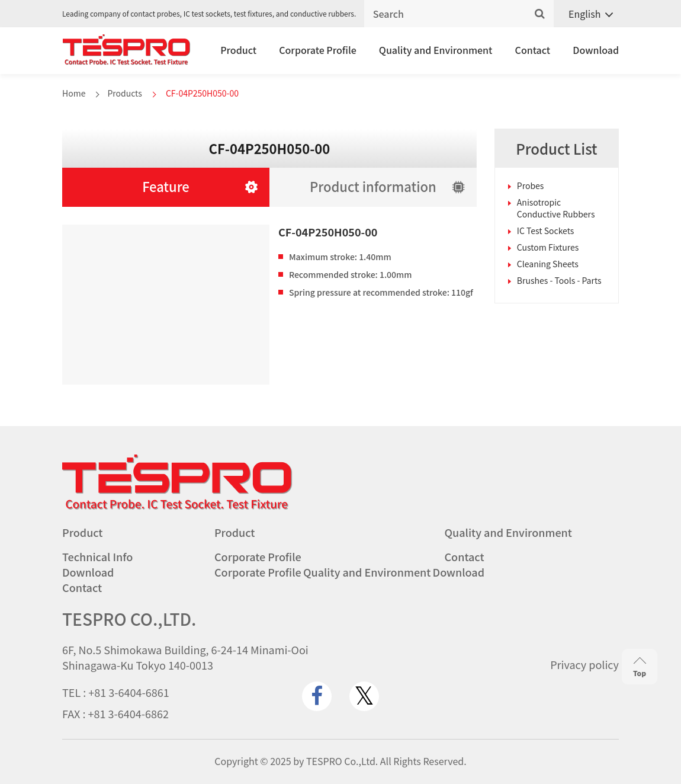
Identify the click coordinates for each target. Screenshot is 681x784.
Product (238, 50)
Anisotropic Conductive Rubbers (556, 208)
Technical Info (97, 556)
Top (640, 667)
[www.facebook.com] (317, 696)
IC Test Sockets (545, 231)
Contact (533, 50)
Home (74, 93)
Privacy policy (584, 664)
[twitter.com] (364, 696)
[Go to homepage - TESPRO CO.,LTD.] (177, 507)
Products (124, 93)
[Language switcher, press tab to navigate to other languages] (586, 14)
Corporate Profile (318, 50)
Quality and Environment (436, 50)
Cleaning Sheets (548, 264)
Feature (166, 186)
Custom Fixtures (548, 247)
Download (596, 50)
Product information (373, 186)
